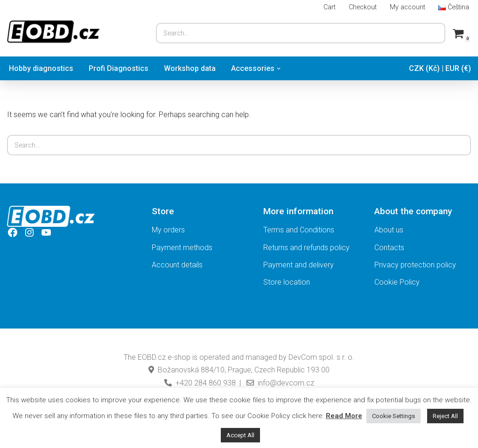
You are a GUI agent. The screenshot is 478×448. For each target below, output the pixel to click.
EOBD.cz (152, 357)
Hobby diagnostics (41, 68)
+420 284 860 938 (200, 383)
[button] (279, 69)
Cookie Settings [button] (394, 416)
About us (389, 230)
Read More (344, 416)
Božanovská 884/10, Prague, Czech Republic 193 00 (239, 370)
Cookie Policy (397, 282)
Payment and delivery (299, 265)
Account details (177, 265)
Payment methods (182, 248)
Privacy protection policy (415, 265)
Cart (330, 7)
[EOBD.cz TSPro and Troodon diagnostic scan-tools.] (54, 32)
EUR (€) (458, 68)
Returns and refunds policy (306, 248)
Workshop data (190, 68)
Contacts (389, 248)
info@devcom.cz (279, 383)
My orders (168, 230)
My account (408, 7)
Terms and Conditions (299, 230)
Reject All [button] (445, 416)
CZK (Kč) (424, 68)
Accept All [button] (240, 435)
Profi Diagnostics (119, 68)
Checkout (363, 7)
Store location (287, 282)
